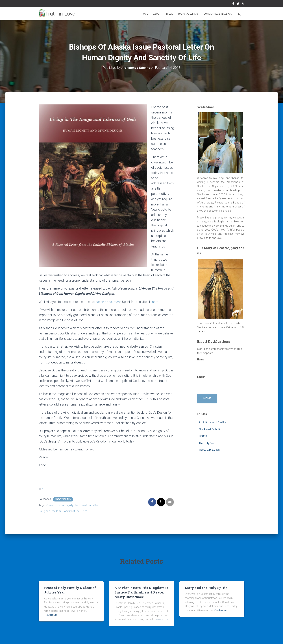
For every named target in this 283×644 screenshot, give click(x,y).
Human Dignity (65, 505)
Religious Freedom (50, 511)
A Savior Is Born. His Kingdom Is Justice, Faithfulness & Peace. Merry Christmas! (141, 592)
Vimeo (243, 4)
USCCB (203, 436)
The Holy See (207, 443)
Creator (51, 505)
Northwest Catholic (210, 429)
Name (212, 363)
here (156, 302)
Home (145, 14)
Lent (77, 505)
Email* (212, 380)
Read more (51, 615)
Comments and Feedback (218, 14)
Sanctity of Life (71, 511)
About (157, 14)
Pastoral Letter (90, 505)
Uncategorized (63, 499)
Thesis (169, 14)
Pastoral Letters (188, 14)
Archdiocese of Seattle (212, 422)
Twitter (238, 4)
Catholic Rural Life (210, 450)
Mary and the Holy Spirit (206, 588)
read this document (108, 302)
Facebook (233, 4)
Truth (84, 511)
